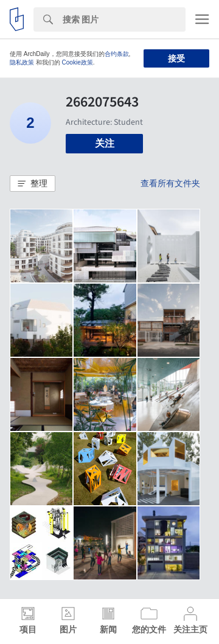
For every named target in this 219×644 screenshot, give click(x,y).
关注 (105, 143)
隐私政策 (22, 62)
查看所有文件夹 (170, 183)
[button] (33, 184)
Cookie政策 (78, 62)
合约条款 (117, 54)
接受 (176, 58)
